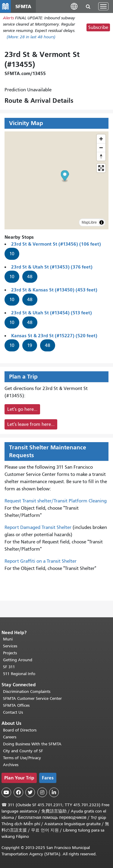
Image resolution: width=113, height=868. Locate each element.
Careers (10, 737)
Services (10, 646)
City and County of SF (23, 751)
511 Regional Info (19, 674)
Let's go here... (22, 409)
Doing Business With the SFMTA (32, 744)
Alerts (8, 18)
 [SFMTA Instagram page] (42, 792)
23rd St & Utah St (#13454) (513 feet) (52, 313)
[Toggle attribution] (102, 222)
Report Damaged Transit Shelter (38, 527)
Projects (10, 653)
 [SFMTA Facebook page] (18, 792)
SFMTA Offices (16, 705)
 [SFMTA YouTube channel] (6, 792)
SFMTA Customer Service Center (32, 698)
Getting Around (18, 660)
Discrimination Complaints (27, 692)
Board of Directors (20, 730)
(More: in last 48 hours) (31, 37)
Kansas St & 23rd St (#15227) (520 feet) (54, 336)
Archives (11, 765)
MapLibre (89, 222)
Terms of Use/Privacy (22, 758)
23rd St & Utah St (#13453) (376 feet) (52, 267)
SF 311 (9, 667)
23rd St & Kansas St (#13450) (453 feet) (54, 290)
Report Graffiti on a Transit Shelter (41, 561)
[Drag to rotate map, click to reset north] (101, 156)
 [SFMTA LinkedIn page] (54, 792)
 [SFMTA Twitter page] (30, 792)
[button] (74, 6)
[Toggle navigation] (103, 6)
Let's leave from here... (31, 424)
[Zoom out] (101, 148)
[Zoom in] (101, 139)
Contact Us (13, 712)
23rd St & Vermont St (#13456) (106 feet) (56, 244)
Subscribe (98, 27)
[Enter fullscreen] (101, 168)
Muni (8, 639)
